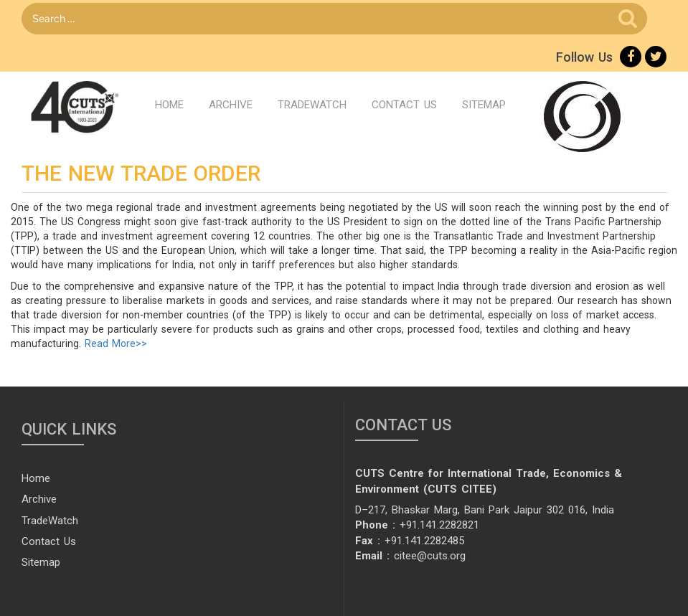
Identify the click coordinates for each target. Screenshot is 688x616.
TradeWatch (312, 105)
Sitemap (484, 105)
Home (169, 105)
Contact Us (404, 105)
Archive (231, 105)
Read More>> (116, 343)
